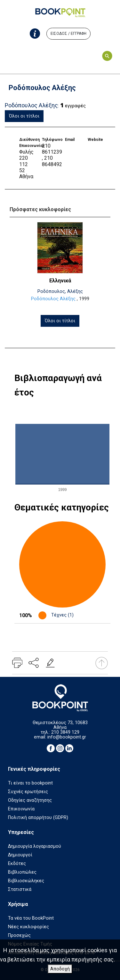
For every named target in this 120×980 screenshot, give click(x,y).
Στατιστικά (20, 889)
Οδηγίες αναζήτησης (30, 800)
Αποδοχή (60, 969)
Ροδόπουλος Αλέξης (53, 299)
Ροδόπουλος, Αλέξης (60, 291)
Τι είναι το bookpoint (30, 783)
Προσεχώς (19, 935)
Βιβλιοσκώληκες (26, 881)
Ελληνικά (60, 281)
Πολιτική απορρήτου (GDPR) (38, 818)
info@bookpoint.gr (67, 737)
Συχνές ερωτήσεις (28, 792)
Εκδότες (17, 864)
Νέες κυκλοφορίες (28, 927)
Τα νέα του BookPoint (31, 918)
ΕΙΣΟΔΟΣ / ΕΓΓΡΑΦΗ (68, 34)
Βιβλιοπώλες (22, 872)
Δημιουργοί (20, 855)
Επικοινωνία (21, 809)
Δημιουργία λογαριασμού (35, 846)
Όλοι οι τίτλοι (24, 116)
